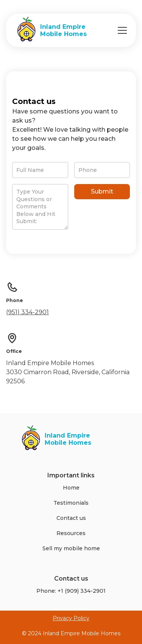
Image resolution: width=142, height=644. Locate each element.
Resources (71, 533)
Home (71, 488)
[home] (50, 30)
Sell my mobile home (71, 548)
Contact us (71, 518)
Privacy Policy (71, 618)
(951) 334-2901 (27, 312)
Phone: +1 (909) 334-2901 (71, 591)
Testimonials (71, 503)
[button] (121, 30)
